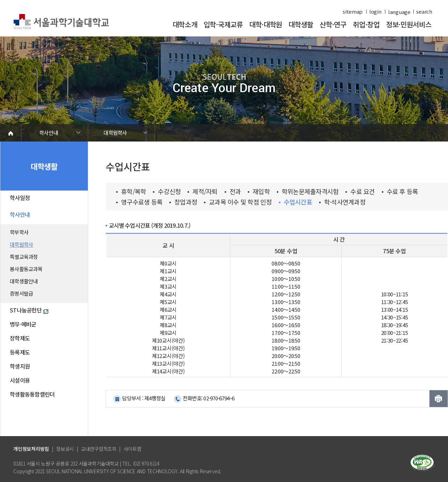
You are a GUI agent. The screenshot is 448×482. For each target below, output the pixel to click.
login (375, 12)
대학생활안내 (24, 281)
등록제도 (20, 352)
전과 (233, 192)
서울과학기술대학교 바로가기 (61, 22)
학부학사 (19, 232)
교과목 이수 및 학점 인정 (238, 202)
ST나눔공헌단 (29, 310)
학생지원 (20, 366)
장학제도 (20, 338)
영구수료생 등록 (139, 202)
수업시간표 (296, 202)
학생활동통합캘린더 (32, 394)
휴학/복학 (131, 192)
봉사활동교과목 (26, 269)
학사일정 (20, 198)
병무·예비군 (23, 324)
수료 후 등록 (400, 192)
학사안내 (48, 133)
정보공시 (65, 449)
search (424, 12)
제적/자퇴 (202, 192)
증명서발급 (21, 293)
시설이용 (20, 380)
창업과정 (183, 202)
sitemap (353, 12)
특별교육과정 (24, 257)
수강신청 (167, 192)
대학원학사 (115, 133)
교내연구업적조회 (99, 449)
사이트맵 (132, 449)
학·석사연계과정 (342, 202)
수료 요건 (360, 192)
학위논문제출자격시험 (308, 192)
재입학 (259, 192)
